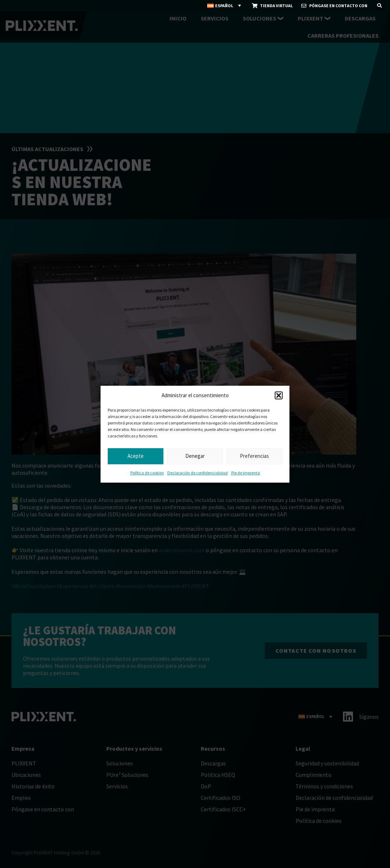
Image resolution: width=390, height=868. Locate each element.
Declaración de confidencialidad (198, 473)
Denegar (195, 456)
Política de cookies (147, 473)
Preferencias (254, 456)
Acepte (136, 456)
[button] (279, 395)
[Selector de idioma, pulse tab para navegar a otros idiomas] (224, 6)
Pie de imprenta (246, 473)
